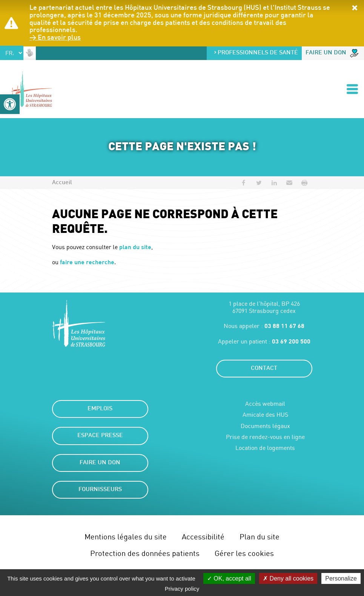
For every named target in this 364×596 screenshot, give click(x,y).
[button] (10, 104)
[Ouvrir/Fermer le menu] (352, 89)
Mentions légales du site (126, 537)
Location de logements (265, 448)
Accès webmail (265, 404)
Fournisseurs (100, 490)
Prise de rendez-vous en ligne (265, 437)
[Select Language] (12, 53)
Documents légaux (265, 426)
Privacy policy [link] (182, 589)
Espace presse (100, 436)
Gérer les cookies (244, 553)
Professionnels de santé (256, 53)
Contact (264, 369)
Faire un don (332, 53)
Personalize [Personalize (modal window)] (341, 578)
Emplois (100, 409)
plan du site (135, 247)
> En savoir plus (55, 38)
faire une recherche (87, 262)
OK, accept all (229, 578)
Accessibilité (203, 537)
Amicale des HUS (265, 415)
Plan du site (260, 537)
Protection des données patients (145, 553)
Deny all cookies (288, 578)
